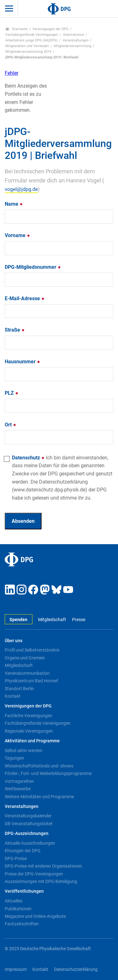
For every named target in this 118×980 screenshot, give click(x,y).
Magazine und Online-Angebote (35, 916)
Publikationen (18, 909)
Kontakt (13, 696)
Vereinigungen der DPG (51, 29)
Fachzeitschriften (22, 924)
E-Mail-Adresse (25, 298)
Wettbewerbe (18, 789)
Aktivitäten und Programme (32, 741)
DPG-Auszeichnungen (27, 834)
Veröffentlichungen (24, 891)
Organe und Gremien (25, 658)
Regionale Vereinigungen (29, 731)
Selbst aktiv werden (24, 750)
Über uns (14, 641)
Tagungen (14, 758)
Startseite (17, 29)
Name (14, 204)
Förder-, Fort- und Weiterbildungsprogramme (48, 773)
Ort (11, 425)
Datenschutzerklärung (76, 969)
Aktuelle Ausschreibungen (30, 843)
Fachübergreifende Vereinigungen (32, 35)
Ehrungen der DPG (23, 851)
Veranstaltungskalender (28, 816)
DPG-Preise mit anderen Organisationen (43, 866)
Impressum (16, 969)
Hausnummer (22, 362)
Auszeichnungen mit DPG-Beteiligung (41, 881)
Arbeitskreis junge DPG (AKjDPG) (31, 40)
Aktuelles (14, 901)
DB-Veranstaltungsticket (29, 824)
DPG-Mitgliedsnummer (33, 267)
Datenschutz (62, 478)
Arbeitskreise (73, 35)
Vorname (17, 235)
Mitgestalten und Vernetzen (27, 46)
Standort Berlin (19, 689)
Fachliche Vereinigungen (28, 716)
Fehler (11, 73)
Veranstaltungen (76, 40)
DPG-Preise (16, 858)
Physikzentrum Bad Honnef (31, 681)
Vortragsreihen (19, 781)
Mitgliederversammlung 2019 (28, 52)
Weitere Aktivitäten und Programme (39, 797)
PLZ (12, 393)
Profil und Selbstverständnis (32, 650)
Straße (15, 330)
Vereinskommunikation (27, 673)
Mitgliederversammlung (73, 46)
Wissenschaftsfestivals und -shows (39, 766)
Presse (79, 620)
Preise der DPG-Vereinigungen (34, 874)
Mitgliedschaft (52, 620)
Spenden (18, 620)
